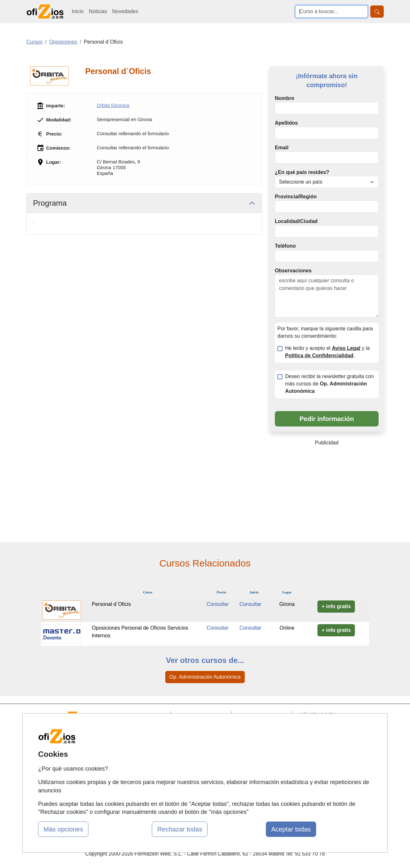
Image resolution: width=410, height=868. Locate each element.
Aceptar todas (291, 829)
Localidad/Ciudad (296, 221)
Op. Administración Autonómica (205, 677)
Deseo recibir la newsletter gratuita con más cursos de (329, 384)
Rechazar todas (180, 829)
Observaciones (293, 271)
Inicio (78, 11)
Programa (50, 203)
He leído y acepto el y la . (327, 352)
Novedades (125, 11)
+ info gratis (336, 606)
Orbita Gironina (113, 105)
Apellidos (286, 123)
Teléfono (285, 246)
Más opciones (63, 829)
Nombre (284, 98)
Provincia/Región (296, 197)
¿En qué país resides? (302, 172)
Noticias (98, 11)
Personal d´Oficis (111, 604)
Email (282, 148)
